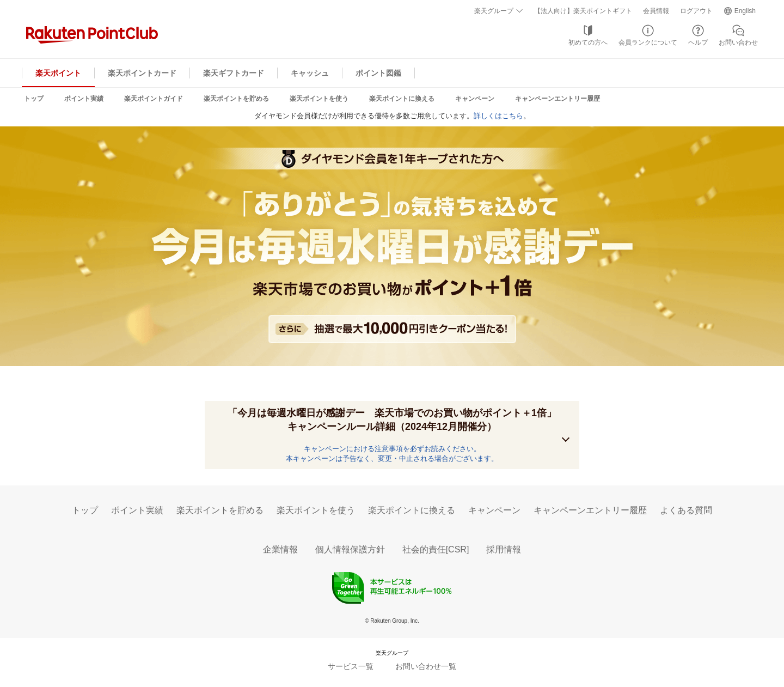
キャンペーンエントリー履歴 (558, 99)
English (745, 11)
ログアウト (696, 11)
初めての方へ (588, 42)
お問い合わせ (738, 42)
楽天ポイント (58, 73)
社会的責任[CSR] (436, 549)
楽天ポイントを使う (319, 99)
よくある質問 (686, 510)
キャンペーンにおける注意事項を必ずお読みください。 (392, 449)
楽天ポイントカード (142, 73)
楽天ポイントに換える (402, 99)
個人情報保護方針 (350, 549)
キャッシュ (310, 73)
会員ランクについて (648, 42)
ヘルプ (698, 42)
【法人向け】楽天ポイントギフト (583, 11)
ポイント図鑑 (378, 73)
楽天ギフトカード (234, 73)
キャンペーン (475, 99)
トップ (34, 99)
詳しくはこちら (498, 116)
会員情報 (656, 11)
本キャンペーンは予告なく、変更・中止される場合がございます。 (392, 458)
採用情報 (504, 549)
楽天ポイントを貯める (236, 99)
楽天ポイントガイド (154, 99)
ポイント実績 (84, 99)
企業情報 (280, 549)
